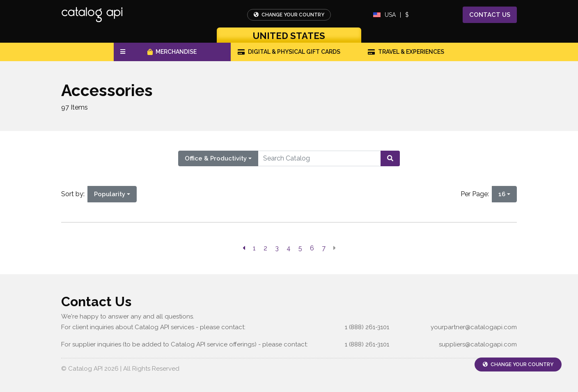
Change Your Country (289, 15)
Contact (490, 15)
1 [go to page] (254, 248)
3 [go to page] (277, 248)
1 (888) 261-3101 (367, 327)
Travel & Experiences (406, 52)
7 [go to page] (324, 248)
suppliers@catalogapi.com (478, 344)
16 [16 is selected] (502, 194)
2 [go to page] (265, 248)
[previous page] (244, 248)
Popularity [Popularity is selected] (110, 194)
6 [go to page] (312, 248)
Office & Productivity (216, 158)
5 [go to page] (300, 248)
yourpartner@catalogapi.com (474, 327)
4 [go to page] (289, 248)
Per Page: (476, 194)
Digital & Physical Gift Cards (289, 52)
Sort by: (75, 194)
